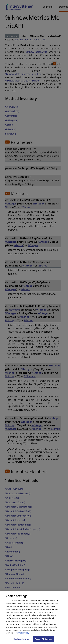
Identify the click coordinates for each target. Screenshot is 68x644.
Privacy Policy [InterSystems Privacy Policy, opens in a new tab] (23, 635)
